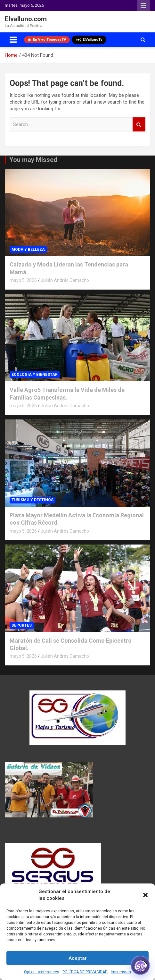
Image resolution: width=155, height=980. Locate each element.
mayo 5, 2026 (23, 280)
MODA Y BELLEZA (28, 249)
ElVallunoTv (89, 40)
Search (139, 125)
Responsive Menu (143, 5)
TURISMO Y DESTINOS (33, 500)
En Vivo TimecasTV (47, 40)
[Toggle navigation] (13, 40)
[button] (145, 895)
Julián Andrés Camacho (65, 280)
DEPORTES (22, 625)
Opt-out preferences (42, 972)
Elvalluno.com (26, 19)
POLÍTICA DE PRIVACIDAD (85, 972)
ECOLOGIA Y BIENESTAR (35, 375)
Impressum (121, 972)
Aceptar (78, 958)
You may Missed (33, 160)
